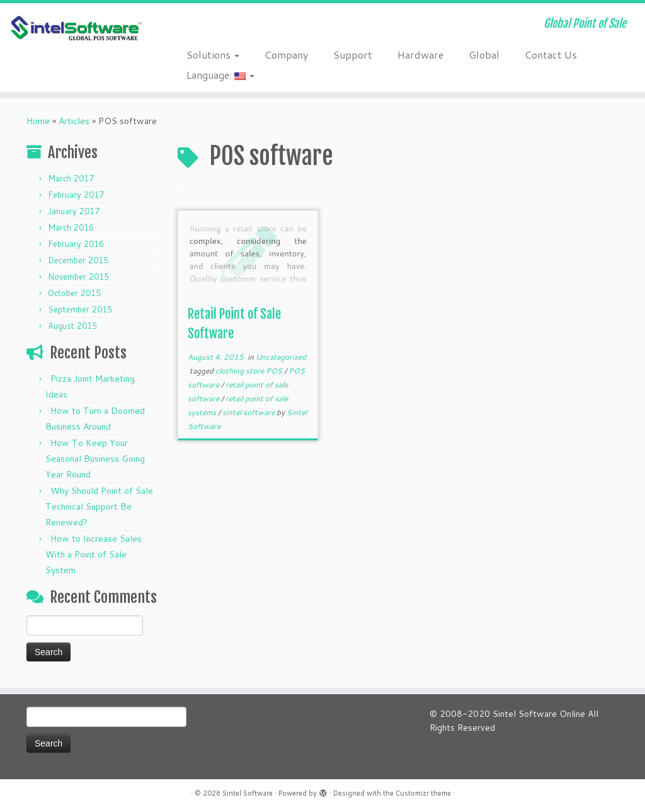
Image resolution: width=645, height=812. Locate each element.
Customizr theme (423, 793)
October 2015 (74, 293)
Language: (220, 75)
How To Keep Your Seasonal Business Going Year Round (95, 459)
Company (286, 54)
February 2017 (76, 195)
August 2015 (72, 326)
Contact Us (551, 54)
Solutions (213, 54)
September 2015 (80, 309)
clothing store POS (250, 371)
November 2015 (78, 277)
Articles (74, 121)
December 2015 (78, 260)
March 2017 (71, 178)
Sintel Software (248, 793)
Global (484, 54)
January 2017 (74, 211)
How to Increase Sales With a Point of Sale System (94, 554)
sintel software (249, 412)
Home (38, 121)
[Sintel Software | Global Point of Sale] (76, 29)
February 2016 (76, 244)
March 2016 (71, 227)
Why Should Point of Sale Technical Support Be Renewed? (99, 506)
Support (353, 54)
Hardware (420, 54)
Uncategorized (281, 357)
